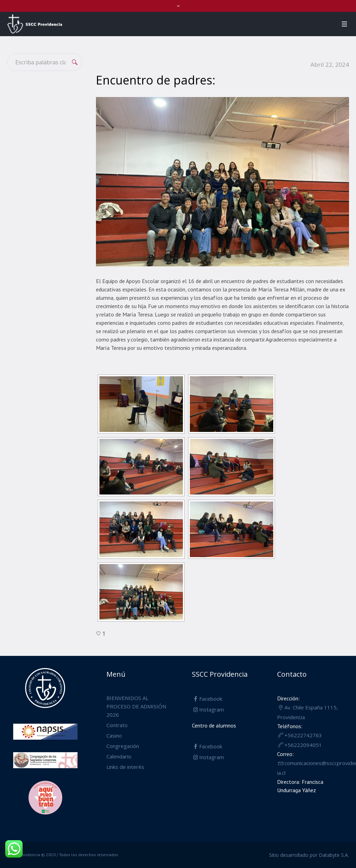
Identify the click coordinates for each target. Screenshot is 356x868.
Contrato (117, 725)
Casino (114, 736)
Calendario (119, 756)
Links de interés (125, 767)
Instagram (212, 709)
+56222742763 (303, 735)
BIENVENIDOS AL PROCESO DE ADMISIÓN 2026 (136, 706)
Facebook (211, 699)
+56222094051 (303, 745)
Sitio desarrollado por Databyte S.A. (309, 855)
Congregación (123, 746)
